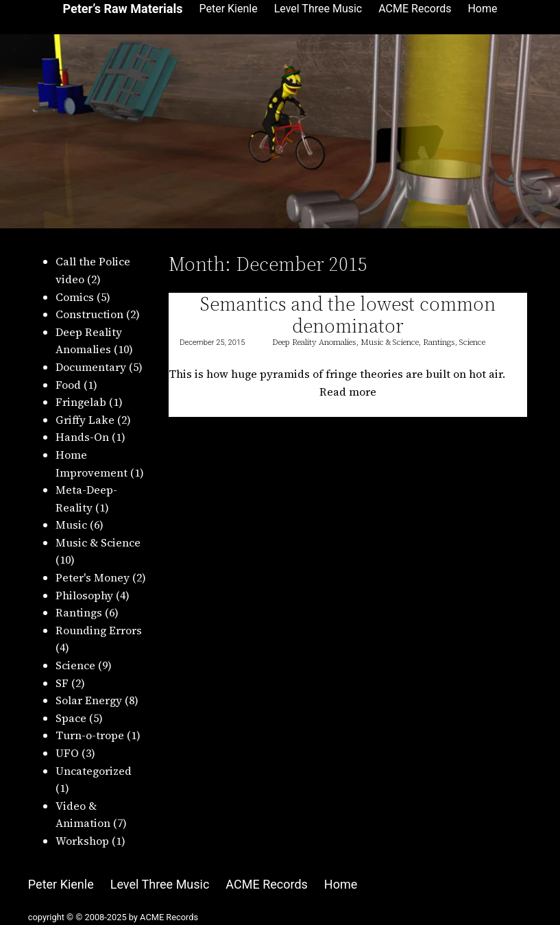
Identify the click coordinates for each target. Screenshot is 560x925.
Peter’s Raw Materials (122, 9)
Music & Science (98, 542)
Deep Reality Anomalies (314, 342)
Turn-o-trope (90, 735)
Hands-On (82, 437)
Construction (89, 314)
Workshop (82, 841)
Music (71, 525)
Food (68, 385)
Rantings (79, 612)
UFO (67, 753)
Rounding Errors (99, 630)
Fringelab (81, 402)
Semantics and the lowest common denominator (348, 315)
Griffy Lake (85, 420)
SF (62, 683)
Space (71, 718)
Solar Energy (89, 700)
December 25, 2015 (212, 343)
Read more (353, 392)
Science (75, 665)
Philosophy (84, 595)
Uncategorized (94, 771)
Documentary (91, 367)
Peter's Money (93, 577)
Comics (75, 297)
